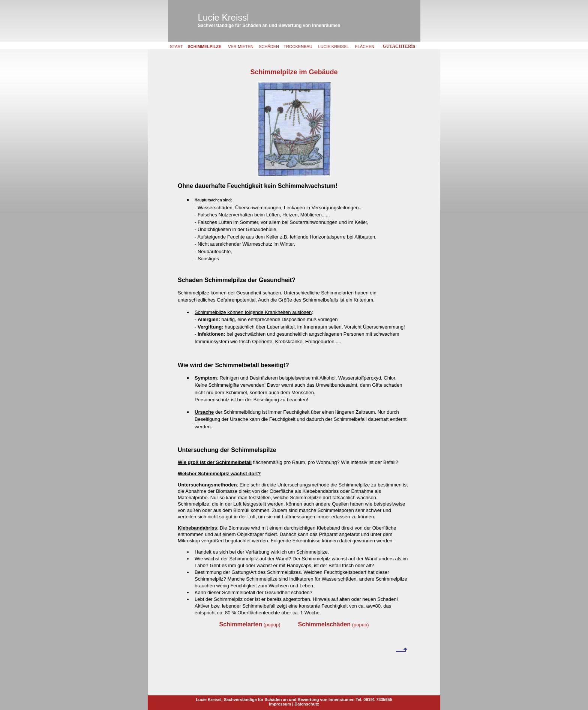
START (176, 47)
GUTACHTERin (399, 46)
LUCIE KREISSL (333, 47)
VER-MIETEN (241, 47)
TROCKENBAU (298, 47)
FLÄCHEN (365, 47)
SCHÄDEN (269, 47)
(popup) (250, 625)
